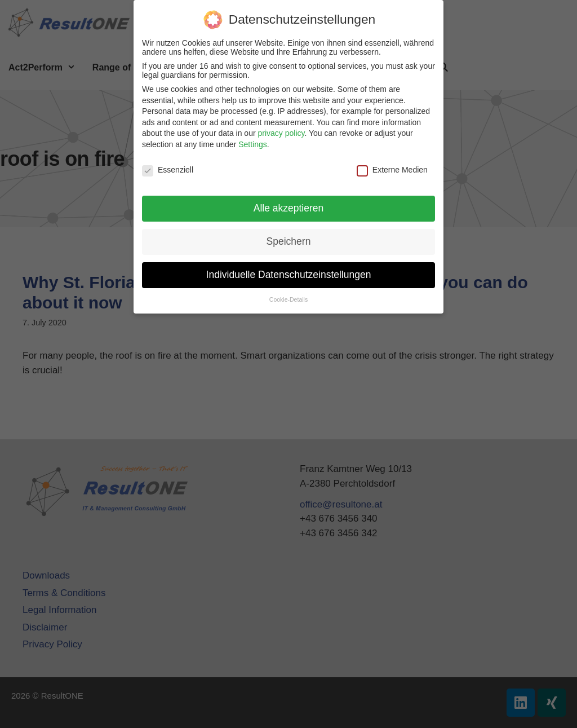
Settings (253, 139)
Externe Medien (392, 165)
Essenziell (168, 165)
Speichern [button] (289, 236)
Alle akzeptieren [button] (289, 203)
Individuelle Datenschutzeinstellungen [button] (289, 270)
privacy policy (281, 128)
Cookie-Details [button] (288, 294)
